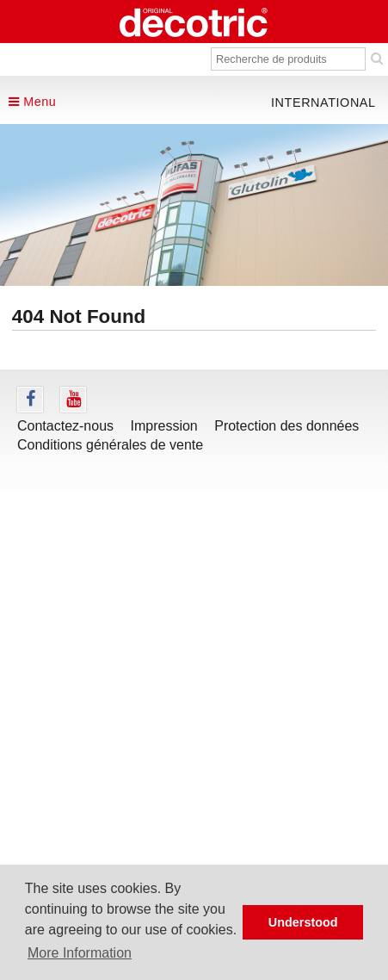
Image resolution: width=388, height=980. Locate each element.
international (323, 102)
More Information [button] (80, 953)
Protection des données (286, 426)
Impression (164, 426)
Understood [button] (303, 922)
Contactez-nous (65, 426)
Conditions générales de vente (110, 445)
